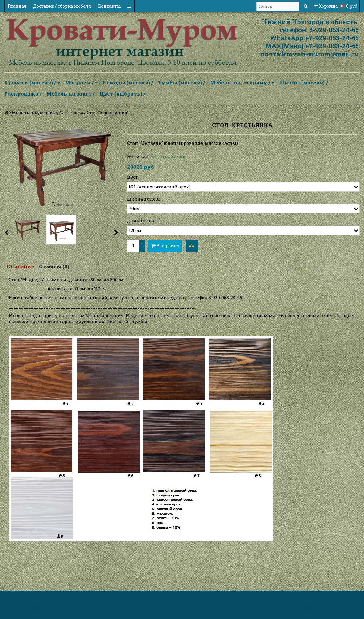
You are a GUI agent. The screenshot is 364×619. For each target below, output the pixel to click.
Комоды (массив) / (128, 82)
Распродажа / (23, 94)
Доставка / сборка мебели (62, 6)
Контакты (109, 6)
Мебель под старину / (242, 83)
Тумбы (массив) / (182, 82)
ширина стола (143, 199)
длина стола (141, 221)
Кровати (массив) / (32, 83)
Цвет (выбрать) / (122, 94)
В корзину (165, 246)
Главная (17, 6)
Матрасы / (81, 83)
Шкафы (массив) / (304, 82)
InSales (351, 607)
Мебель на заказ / (71, 94)
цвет (133, 177)
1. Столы (74, 113)
